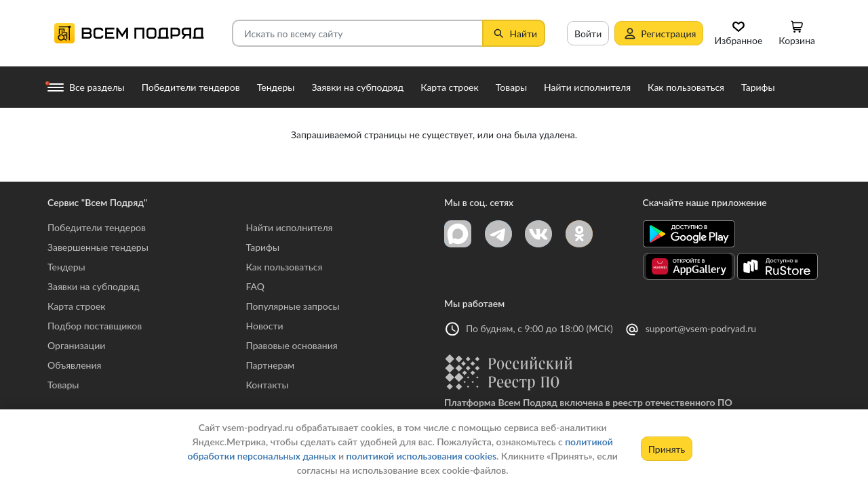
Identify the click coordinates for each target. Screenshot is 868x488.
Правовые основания (292, 345)
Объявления (74, 365)
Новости (265, 326)
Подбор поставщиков (95, 326)
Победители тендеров (97, 227)
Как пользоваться (284, 267)
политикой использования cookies (421, 456)
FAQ (256, 286)
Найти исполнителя (290, 227)
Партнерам (271, 365)
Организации (76, 345)
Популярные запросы (293, 306)
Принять (667, 449)
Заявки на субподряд (94, 286)
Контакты (268, 385)
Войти (588, 34)
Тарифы (263, 247)
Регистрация (659, 33)
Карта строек (77, 306)
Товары (63, 385)
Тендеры (66, 267)
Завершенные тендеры (98, 247)
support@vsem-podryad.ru (701, 328)
